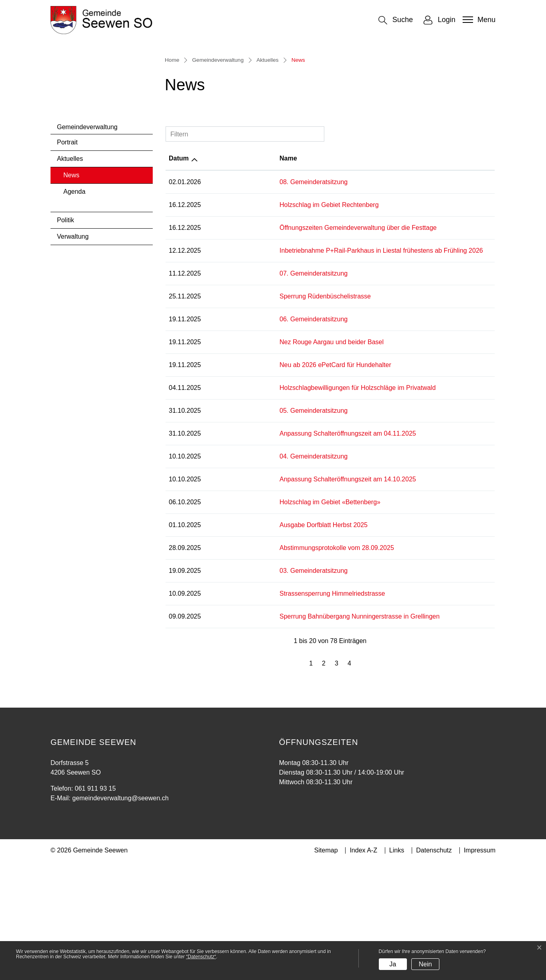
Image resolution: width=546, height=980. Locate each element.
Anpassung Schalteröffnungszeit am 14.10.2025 (276, 598)
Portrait (67, 261)
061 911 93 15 (95, 907)
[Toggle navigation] (478, 20)
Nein (425, 964)
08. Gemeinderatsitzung (242, 300)
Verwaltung (73, 355)
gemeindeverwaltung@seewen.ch (120, 916)
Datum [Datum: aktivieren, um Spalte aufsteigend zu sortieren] (179, 277)
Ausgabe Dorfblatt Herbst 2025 (252, 643)
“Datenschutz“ (201, 957)
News (85, 296)
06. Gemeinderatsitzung (242, 437)
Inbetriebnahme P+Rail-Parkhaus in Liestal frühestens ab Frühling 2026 (310, 369)
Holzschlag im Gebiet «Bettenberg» (259, 620)
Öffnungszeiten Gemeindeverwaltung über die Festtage (287, 346)
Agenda (74, 310)
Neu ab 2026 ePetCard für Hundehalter (264, 483)
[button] (396, 20)
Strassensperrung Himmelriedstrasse (261, 712)
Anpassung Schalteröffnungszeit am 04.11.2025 (276, 552)
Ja (393, 964)
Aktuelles (70, 277)
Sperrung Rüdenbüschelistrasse (254, 415)
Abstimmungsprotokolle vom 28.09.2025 (265, 666)
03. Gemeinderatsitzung (242, 689)
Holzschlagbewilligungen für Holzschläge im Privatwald (286, 506)
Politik (66, 339)
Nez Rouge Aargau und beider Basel (260, 460)
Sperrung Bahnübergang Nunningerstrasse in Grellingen (288, 735)
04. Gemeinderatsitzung (242, 575)
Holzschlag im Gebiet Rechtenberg (258, 323)
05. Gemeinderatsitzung (242, 529)
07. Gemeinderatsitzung (242, 392)
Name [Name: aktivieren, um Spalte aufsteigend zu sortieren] (217, 277)
